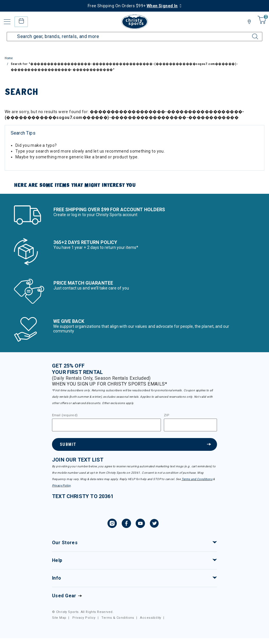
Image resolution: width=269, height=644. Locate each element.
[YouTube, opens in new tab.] (140, 524)
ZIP (166, 415)
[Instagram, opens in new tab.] (112, 524)
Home (9, 58)
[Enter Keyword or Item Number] (134, 37)
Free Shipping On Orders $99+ (133, 6)
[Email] (106, 425)
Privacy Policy (61, 485)
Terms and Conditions (197, 479)
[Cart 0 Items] (261, 24)
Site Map (59, 618)
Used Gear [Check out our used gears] (64, 596)
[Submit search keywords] (250, 33)
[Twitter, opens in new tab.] (154, 524)
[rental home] (21, 22)
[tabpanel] (134, 149)
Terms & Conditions (118, 618)
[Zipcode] (190, 425)
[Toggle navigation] (7, 22)
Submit (68, 444)
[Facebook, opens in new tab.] (126, 524)
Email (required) (65, 415)
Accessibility (150, 618)
